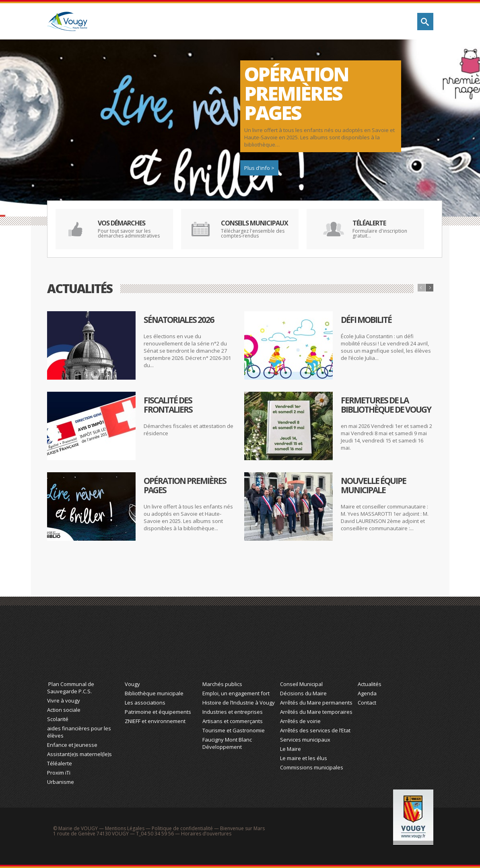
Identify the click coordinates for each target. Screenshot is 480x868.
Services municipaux (305, 740)
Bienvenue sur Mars (242, 828)
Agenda (367, 693)
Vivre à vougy (64, 701)
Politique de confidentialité (182, 828)
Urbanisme (61, 782)
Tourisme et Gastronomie (234, 730)
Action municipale (349, 22)
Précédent (421, 288)
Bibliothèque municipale (154, 693)
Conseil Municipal (301, 684)
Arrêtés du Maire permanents (316, 703)
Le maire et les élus (304, 758)
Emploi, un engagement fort (236, 693)
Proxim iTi (59, 773)
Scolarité (58, 719)
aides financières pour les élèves (79, 732)
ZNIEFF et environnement (155, 721)
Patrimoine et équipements (158, 712)
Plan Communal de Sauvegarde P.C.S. (71, 688)
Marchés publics (222, 684)
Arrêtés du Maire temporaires (316, 712)
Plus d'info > (259, 168)
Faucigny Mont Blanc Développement (227, 743)
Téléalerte (60, 763)
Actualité (395, 647)
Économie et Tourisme (239, 647)
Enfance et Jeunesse (72, 745)
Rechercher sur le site (425, 22)
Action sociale (64, 710)
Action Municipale (317, 647)
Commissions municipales (312, 767)
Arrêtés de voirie (300, 721)
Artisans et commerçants (233, 721)
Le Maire (290, 749)
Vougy (132, 684)
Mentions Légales (125, 828)
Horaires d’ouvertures (206, 834)
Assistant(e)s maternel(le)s (79, 754)
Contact (367, 703)
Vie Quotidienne (84, 647)
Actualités (370, 684)
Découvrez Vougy (232, 22)
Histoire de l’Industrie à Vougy (239, 703)
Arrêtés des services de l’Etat (315, 730)
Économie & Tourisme (294, 22)
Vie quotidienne (163, 22)
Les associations (145, 703)
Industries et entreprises (233, 712)
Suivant (430, 288)
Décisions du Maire (303, 693)
